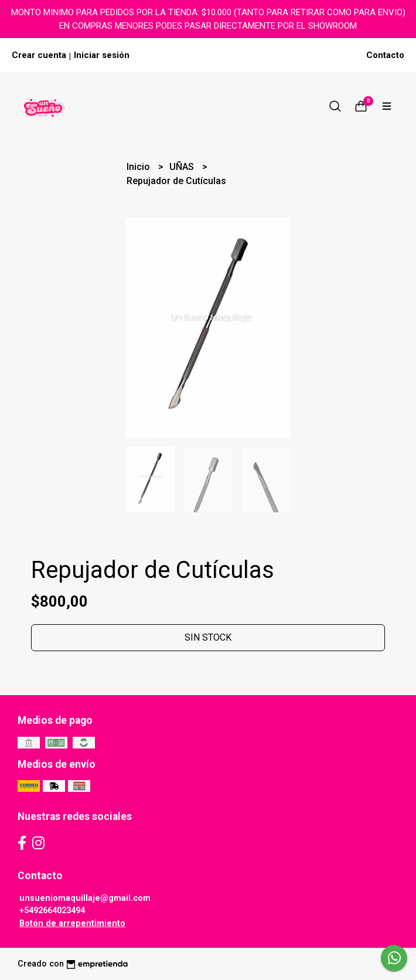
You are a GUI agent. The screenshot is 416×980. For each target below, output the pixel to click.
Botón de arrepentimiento (72, 923)
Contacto (385, 55)
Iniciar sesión (102, 55)
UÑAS (183, 167)
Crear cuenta (39, 55)
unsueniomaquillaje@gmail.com (85, 898)
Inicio (139, 167)
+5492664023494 (52, 911)
